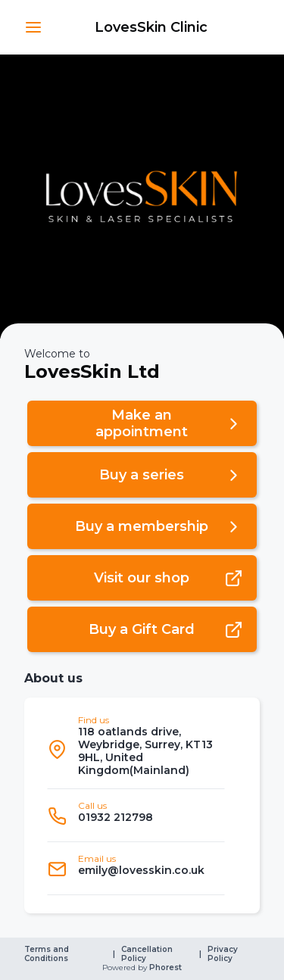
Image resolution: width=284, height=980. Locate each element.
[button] (33, 27)
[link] (151, 27)
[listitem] (136, 749)
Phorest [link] (164, 968)
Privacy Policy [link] (224, 954)
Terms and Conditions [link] (48, 954)
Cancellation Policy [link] (148, 954)
